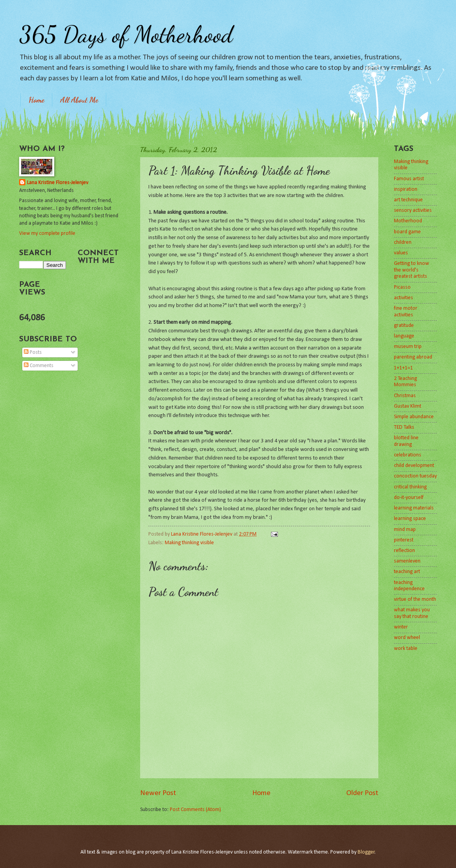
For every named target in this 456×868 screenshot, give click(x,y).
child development (414, 466)
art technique (408, 200)
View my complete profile (47, 233)
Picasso (402, 287)
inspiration (406, 189)
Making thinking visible (189, 543)
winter (401, 627)
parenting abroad (413, 357)
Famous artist (409, 179)
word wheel (407, 638)
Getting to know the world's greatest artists (411, 270)
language (404, 336)
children (403, 242)
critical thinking (410, 487)
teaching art (407, 572)
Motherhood (408, 221)
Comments (39, 366)
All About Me (79, 100)
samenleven (407, 561)
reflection (404, 551)
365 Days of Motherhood (126, 34)
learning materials (414, 508)
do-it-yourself (409, 498)
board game (407, 232)
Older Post (362, 793)
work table (406, 649)
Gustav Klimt (408, 406)
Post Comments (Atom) (195, 810)
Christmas (405, 396)
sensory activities (413, 210)
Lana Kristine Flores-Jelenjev (58, 183)
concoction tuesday (415, 476)
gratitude (404, 326)
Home (36, 100)
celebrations (408, 455)
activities (403, 298)
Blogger (366, 852)
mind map (405, 530)
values (401, 253)
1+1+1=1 (403, 368)
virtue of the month (415, 599)
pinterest (404, 540)
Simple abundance (414, 417)
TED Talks (404, 427)
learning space (410, 519)
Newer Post (158, 793)
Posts (33, 352)
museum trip (408, 347)
